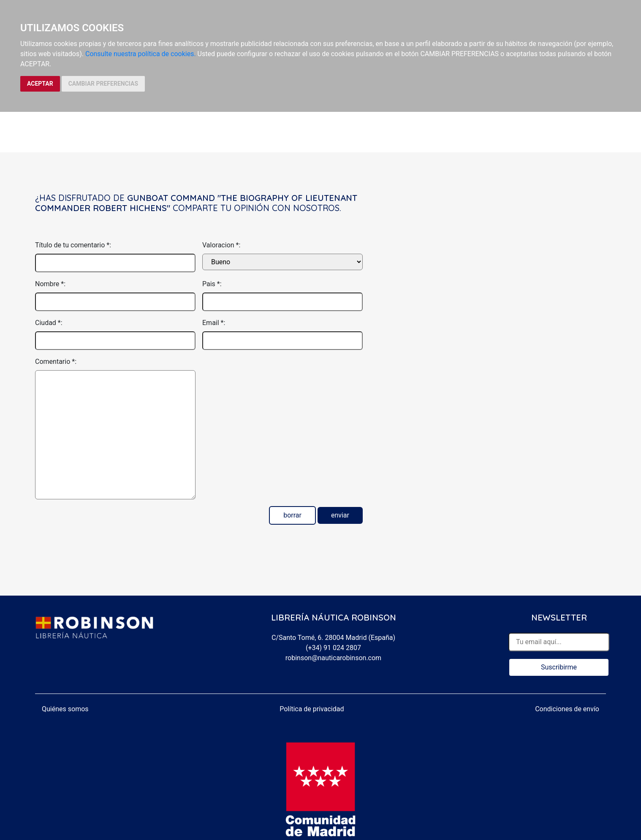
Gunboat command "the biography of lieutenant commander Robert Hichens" (196, 203)
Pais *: (212, 284)
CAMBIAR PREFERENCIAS (103, 84)
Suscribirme (559, 667)
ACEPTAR (40, 84)
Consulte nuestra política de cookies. (141, 54)
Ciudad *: (49, 323)
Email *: (214, 323)
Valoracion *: (221, 245)
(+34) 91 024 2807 (333, 648)
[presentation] (266, 373)
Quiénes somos (65, 709)
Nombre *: (50, 284)
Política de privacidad (312, 709)
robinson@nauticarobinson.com (333, 658)
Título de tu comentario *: (73, 245)
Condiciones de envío (567, 709)
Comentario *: (56, 362)
